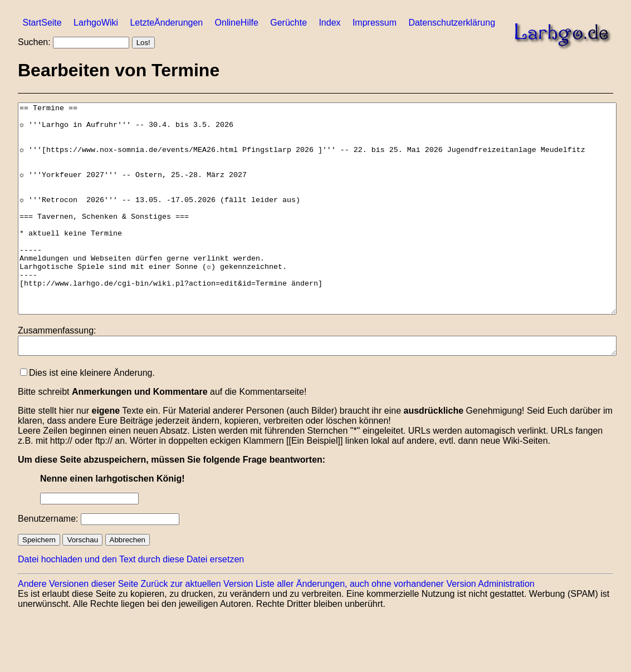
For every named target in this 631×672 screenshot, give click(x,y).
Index (329, 23)
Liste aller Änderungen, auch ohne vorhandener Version (366, 629)
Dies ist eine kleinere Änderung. (87, 418)
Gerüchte (288, 23)
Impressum (375, 23)
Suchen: (34, 42)
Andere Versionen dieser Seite (78, 629)
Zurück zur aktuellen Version (197, 629)
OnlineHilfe (237, 23)
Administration (506, 629)
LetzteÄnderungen (166, 23)
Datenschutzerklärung (452, 23)
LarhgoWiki (96, 23)
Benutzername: (48, 564)
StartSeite (42, 23)
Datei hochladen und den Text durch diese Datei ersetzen (131, 604)
